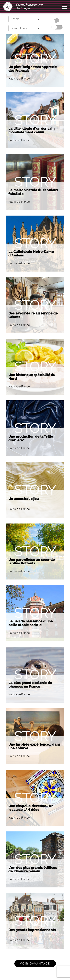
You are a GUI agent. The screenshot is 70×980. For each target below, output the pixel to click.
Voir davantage (35, 964)
